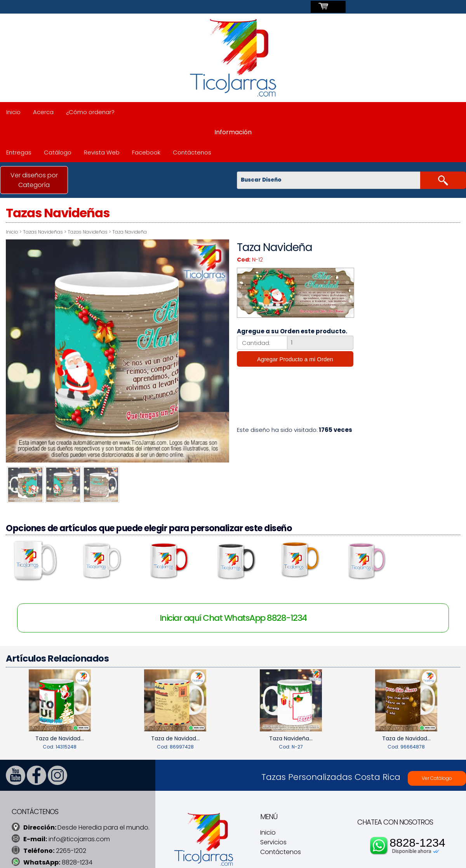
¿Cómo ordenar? (90, 112)
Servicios (273, 841)
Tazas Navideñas (43, 232)
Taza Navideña (130, 232)
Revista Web (102, 152)
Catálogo (58, 152)
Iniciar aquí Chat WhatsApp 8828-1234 (233, 617)
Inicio (13, 112)
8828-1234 (417, 841)
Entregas (19, 152)
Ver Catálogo (437, 777)
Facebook (146, 152)
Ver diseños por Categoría (34, 180)
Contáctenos (192, 152)
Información (233, 132)
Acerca (43, 112)
